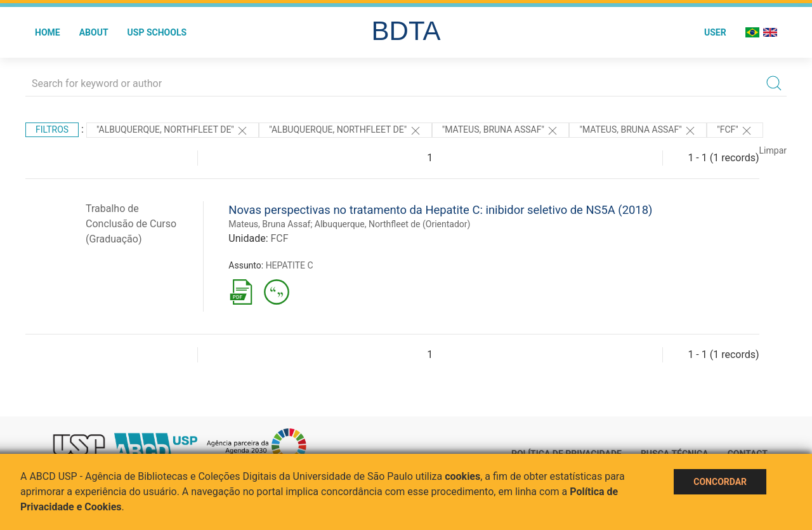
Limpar (773, 150)
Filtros (52, 129)
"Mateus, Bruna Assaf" (501, 131)
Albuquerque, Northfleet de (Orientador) (393, 224)
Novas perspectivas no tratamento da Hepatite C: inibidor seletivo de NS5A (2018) (440, 210)
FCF (279, 238)
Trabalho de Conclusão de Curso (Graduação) (131, 224)
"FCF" (735, 131)
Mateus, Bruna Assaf (269, 224)
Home (48, 32)
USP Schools (157, 32)
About (94, 32)
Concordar (720, 482)
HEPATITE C (290, 265)
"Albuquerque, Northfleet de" (173, 131)
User (715, 32)
